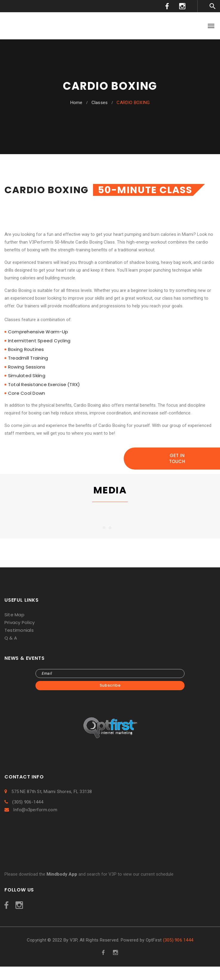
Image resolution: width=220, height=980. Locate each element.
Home (76, 103)
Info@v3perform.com (31, 810)
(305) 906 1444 (178, 940)
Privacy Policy (20, 622)
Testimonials (19, 630)
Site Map (14, 615)
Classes (100, 103)
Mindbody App (62, 874)
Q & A (11, 638)
